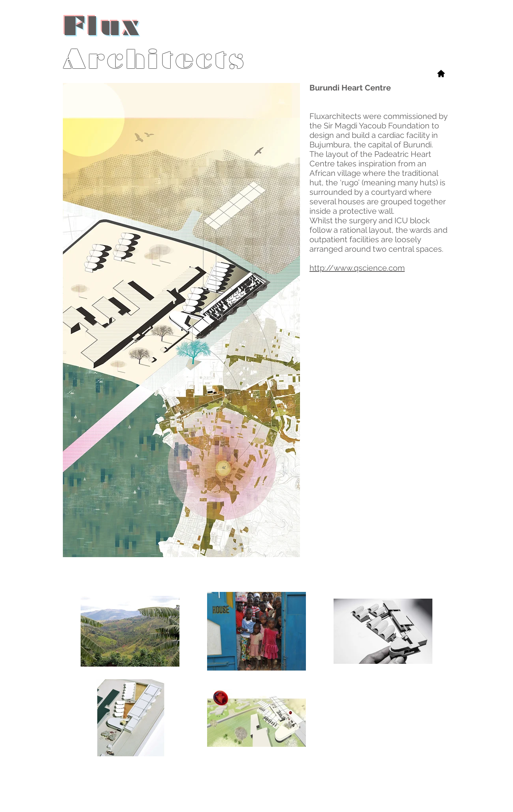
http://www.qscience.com (357, 268)
